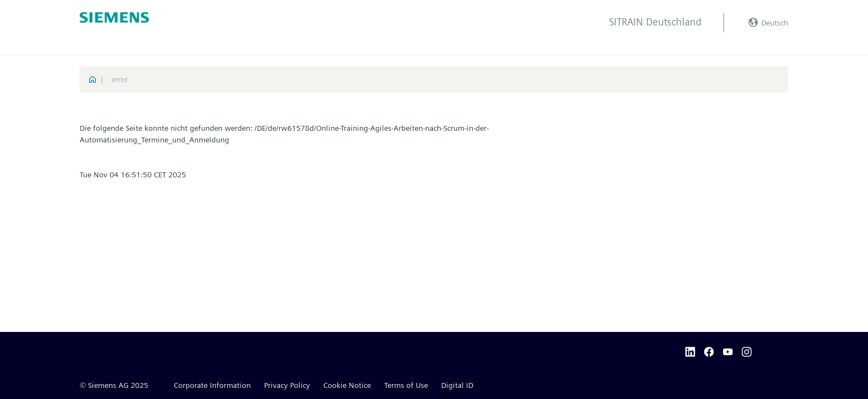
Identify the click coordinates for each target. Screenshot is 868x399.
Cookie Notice (347, 385)
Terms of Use (406, 385)
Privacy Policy (287, 385)
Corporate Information (212, 385)
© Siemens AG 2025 (114, 385)
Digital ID (457, 385)
